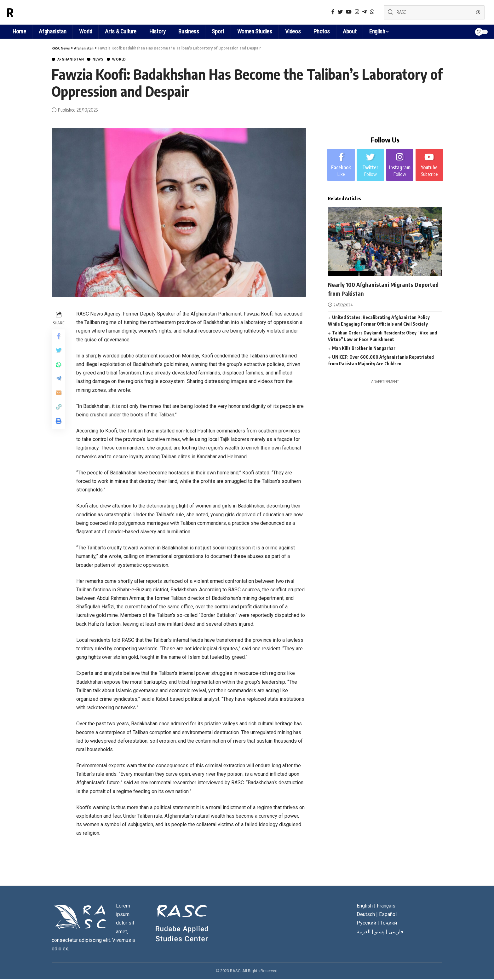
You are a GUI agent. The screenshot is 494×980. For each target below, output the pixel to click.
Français (386, 906)
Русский (366, 924)
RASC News (36, 12)
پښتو (379, 932)
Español (388, 915)
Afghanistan (74, 60)
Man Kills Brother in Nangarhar (364, 348)
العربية (364, 932)
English (377, 31)
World (131, 60)
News (106, 60)
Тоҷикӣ (389, 924)
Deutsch (366, 915)
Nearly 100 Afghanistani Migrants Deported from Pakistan (378, 288)
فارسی (396, 932)
